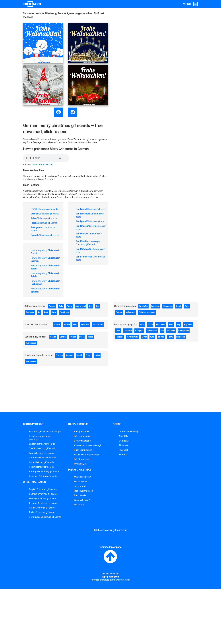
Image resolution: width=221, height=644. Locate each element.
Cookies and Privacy (129, 432)
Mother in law (133, 337)
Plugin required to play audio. (46, 158)
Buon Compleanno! (83, 450)
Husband (120, 337)
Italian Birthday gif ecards (41, 462)
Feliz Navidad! (81, 482)
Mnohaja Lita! (81, 464)
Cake (61, 306)
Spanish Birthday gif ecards (42, 448)
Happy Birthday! (82, 432)
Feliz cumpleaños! (83, 436)
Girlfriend (171, 331)
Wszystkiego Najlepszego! (87, 455)
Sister (144, 337)
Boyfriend (188, 325)
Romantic (30, 312)
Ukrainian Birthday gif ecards (43, 476)
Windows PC (98, 325)
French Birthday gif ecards (42, 453)
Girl (162, 331)
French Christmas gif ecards (43, 499)
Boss (171, 325)
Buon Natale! (80, 495)
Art (39, 312)
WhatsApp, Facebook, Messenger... (46, 432)
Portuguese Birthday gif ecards (44, 471)
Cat (91, 306)
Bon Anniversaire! (83, 441)
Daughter (139, 331)
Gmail (179, 306)
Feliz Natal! (79, 505)
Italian (91, 337)
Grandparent (184, 331)
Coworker (128, 331)
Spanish (53, 337)
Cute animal (80, 306)
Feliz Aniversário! (82, 459)
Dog (97, 306)
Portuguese (31, 343)
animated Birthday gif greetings (115, 580)
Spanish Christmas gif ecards (43, 494)
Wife (152, 337)
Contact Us (124, 441)
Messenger (168, 306)
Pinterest (123, 445)
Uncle (54, 312)
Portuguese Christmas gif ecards (45, 517)
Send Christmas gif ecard (91, 209)
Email (187, 306)
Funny (69, 306)
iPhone (67, 325)
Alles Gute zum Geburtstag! (87, 445)
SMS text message (147, 312)
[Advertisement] (170, 30)
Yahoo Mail (131, 312)
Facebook (155, 306)
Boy (179, 325)
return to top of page (111, 555)
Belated (161, 337)
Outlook (119, 312)
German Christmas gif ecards (43, 503)
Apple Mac (85, 325)
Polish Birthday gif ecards (41, 467)
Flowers (52, 306)
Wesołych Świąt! (82, 500)
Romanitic (181, 337)
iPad (75, 325)
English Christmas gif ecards (43, 489)
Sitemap (123, 455)
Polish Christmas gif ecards (42, 512)
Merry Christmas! (82, 477)
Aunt (46, 312)
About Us (123, 436)
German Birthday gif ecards (42, 458)
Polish (82, 337)
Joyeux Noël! (80, 486)
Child (118, 331)
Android (57, 325)
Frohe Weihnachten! (84, 491)
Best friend (65, 312)
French (73, 337)
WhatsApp (143, 306)
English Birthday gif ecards (42, 444)
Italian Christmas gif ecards (42, 508)
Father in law (152, 331)
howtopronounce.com (43, 165)
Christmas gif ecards (44, 209)
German (63, 337)
